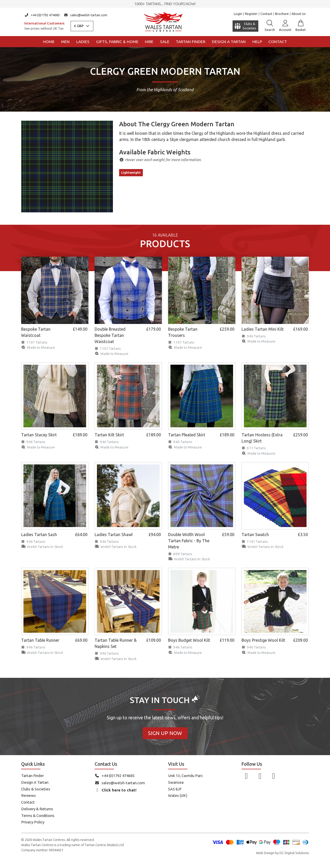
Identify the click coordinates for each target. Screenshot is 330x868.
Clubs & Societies (36, 789)
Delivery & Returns (37, 809)
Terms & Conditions (38, 816)
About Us (299, 14)
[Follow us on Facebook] (246, 776)
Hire (149, 42)
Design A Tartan (35, 782)
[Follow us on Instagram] (260, 776)
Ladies (83, 42)
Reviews (28, 795)
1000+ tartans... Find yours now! (165, 4)
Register (251, 14)
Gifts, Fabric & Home (117, 42)
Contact (266, 14)
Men (65, 42)
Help (257, 42)
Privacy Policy (33, 822)
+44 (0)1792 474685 (42, 15)
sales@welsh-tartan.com (86, 15)
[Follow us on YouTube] (274, 776)
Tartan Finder (191, 42)
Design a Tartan (229, 42)
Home (49, 42)
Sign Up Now (165, 733)
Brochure (282, 14)
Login (238, 14)
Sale (165, 42)
